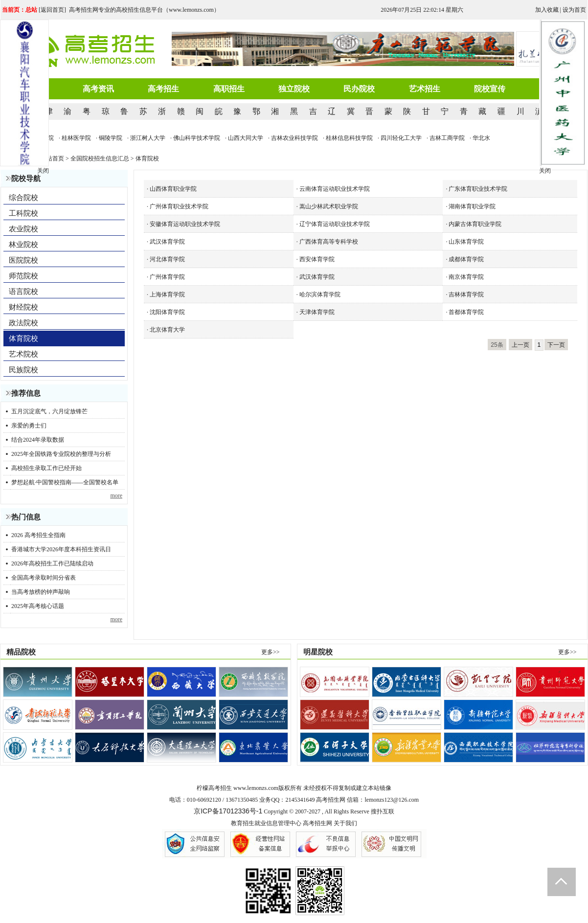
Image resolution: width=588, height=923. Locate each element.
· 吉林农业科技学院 (298, 138)
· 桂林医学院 (80, 138)
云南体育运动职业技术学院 (335, 189)
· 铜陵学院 (114, 138)
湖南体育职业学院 (472, 206)
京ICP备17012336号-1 (228, 811)
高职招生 (229, 89)
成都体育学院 (466, 259)
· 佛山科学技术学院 (201, 138)
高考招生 (163, 89)
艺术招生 (425, 89)
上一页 (520, 345)
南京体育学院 (466, 277)
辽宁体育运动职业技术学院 (335, 224)
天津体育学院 (317, 312)
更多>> (271, 652)
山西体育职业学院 (173, 189)
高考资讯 (98, 89)
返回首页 (52, 10)
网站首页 (52, 158)
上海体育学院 (167, 294)
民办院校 (359, 89)
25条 (497, 345)
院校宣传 (490, 89)
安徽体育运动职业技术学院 (185, 224)
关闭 (545, 171)
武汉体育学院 (167, 242)
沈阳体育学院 (167, 312)
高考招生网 (317, 823)
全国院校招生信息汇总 (100, 158)
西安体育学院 (317, 259)
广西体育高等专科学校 (329, 242)
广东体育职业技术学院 (478, 189)
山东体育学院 (466, 242)
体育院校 (147, 158)
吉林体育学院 (466, 294)
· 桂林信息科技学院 (353, 138)
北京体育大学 (167, 330)
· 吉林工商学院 (451, 138)
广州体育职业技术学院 (179, 206)
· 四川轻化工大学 (405, 138)
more (116, 495)
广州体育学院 (167, 277)
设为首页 (574, 10)
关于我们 (345, 823)
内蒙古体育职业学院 (475, 224)
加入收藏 (547, 10)
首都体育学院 (466, 312)
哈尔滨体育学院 (320, 294)
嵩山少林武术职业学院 (329, 206)
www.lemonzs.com (256, 788)
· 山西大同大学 (249, 138)
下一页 (556, 345)
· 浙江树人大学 (152, 138)
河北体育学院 (167, 259)
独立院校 (294, 89)
